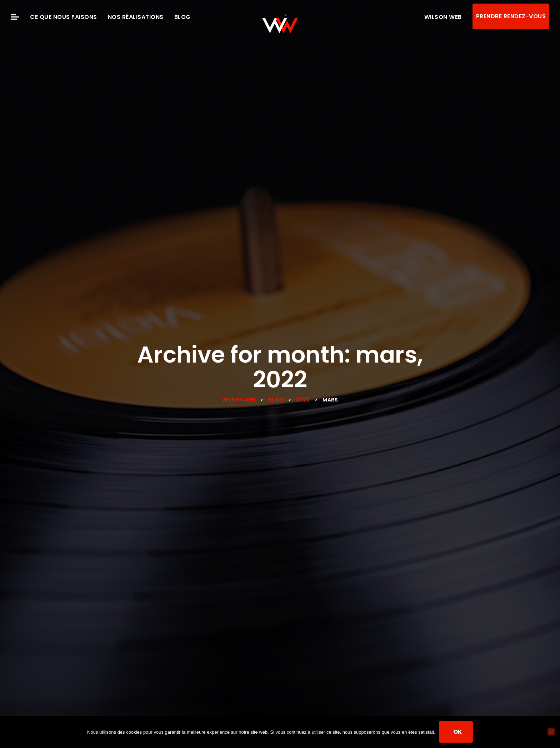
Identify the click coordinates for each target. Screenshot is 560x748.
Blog (182, 17)
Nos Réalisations (136, 17)
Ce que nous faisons (64, 17)
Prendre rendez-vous (511, 16)
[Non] (551, 732)
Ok (458, 732)
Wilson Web (443, 17)
